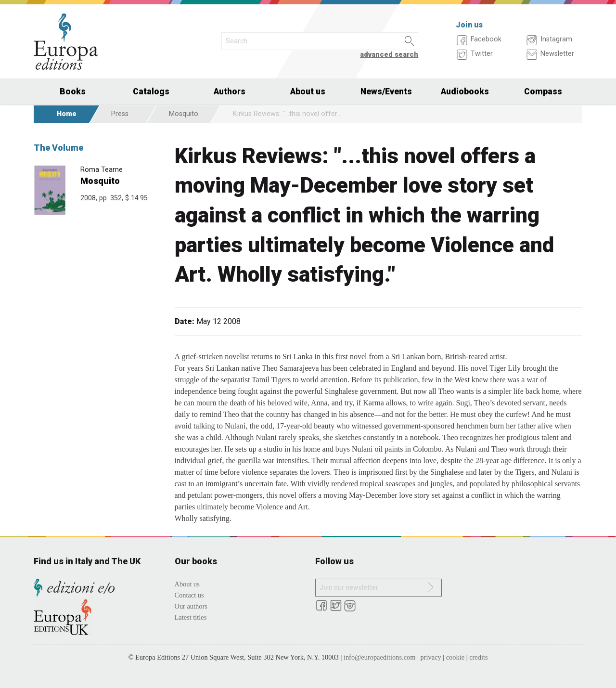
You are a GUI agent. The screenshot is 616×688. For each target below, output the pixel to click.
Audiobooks (465, 91)
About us (308, 91)
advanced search (389, 55)
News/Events (386, 91)
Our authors (191, 606)
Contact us (189, 595)
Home (67, 114)
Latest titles (191, 617)
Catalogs (151, 91)
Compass (543, 91)
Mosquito (184, 114)
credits (478, 657)
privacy (431, 657)
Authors (230, 91)
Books (73, 91)
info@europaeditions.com (380, 657)
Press (120, 114)
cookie (455, 657)
